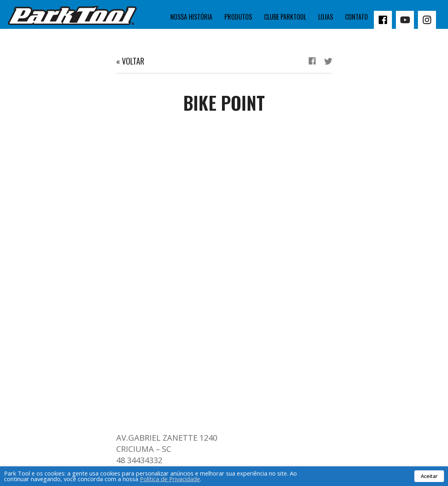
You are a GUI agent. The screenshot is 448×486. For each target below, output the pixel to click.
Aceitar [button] (429, 476)
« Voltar (130, 61)
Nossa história (191, 17)
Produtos (238, 17)
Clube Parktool (285, 17)
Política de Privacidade (170, 479)
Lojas (326, 17)
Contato (356, 17)
